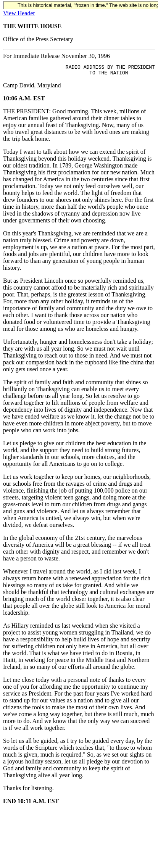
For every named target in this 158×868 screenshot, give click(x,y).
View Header (19, 13)
